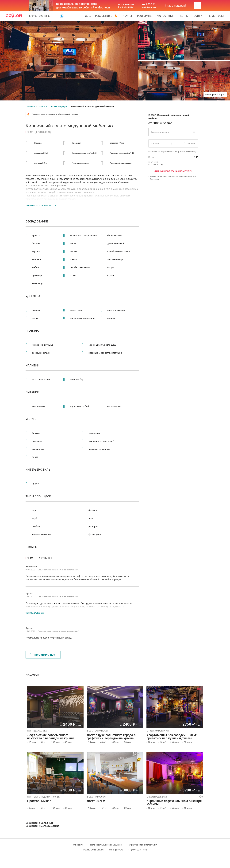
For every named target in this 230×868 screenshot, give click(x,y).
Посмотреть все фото (215, 94)
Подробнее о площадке (38, 205)
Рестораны (145, 16)
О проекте (78, 845)
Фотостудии (166, 16)
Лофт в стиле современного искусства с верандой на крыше (51, 737)
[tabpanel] (55, 707)
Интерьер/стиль (38, 470)
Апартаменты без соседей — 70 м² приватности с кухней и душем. (172, 737)
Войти (198, 16)
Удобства (33, 296)
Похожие (32, 675)
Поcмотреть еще (42, 655)
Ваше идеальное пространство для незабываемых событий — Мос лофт (83, 6)
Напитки (32, 366)
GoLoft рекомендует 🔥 (101, 16)
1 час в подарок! (175, 6)
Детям (184, 16)
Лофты (127, 16)
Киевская (54, 826)
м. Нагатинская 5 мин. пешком (126, 6)
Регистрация (216, 16)
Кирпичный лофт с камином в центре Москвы (174, 803)
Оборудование (37, 222)
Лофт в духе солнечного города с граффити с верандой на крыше (111, 737)
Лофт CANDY (96, 801)
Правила (32, 331)
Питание (32, 392)
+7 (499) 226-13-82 (40, 16)
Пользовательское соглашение (106, 845)
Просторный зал (39, 801)
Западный (47, 823)
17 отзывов (43, 132)
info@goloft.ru (116, 850)
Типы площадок (38, 496)
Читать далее (33, 613)
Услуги (31, 419)
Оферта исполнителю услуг (143, 845)
